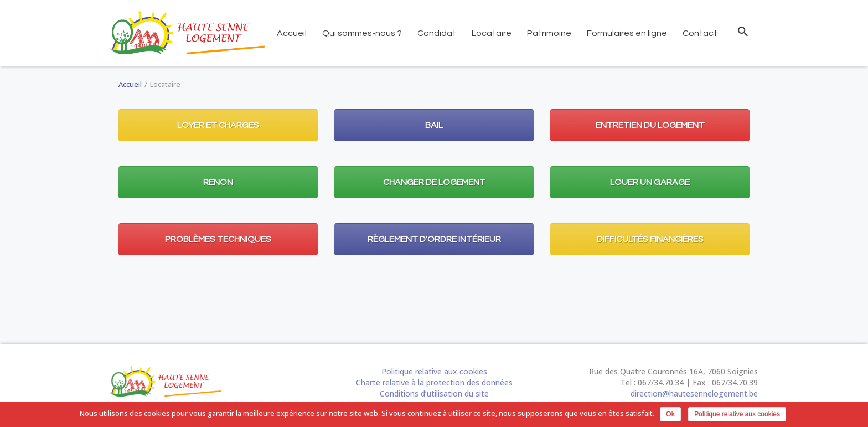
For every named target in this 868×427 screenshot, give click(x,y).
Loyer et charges (218, 125)
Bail (434, 125)
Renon (218, 182)
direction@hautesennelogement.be (694, 393)
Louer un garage (650, 182)
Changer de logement (434, 182)
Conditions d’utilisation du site (434, 393)
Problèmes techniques (218, 239)
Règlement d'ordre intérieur (434, 239)
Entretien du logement (650, 125)
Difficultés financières (650, 239)
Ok (670, 414)
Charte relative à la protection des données (434, 382)
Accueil (130, 84)
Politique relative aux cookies (434, 371)
